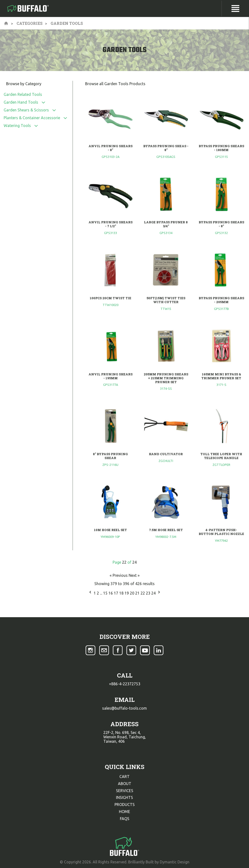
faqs (125, 819)
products (125, 805)
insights (124, 797)
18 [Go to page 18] (122, 593)
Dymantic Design (175, 862)
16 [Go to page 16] (111, 593)
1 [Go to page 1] (95, 593)
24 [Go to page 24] (154, 593)
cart (124, 777)
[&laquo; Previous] (90, 593)
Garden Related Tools (23, 94)
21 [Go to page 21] (138, 593)
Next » (134, 575)
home (124, 812)
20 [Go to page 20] (133, 593)
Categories (30, 23)
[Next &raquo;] (159, 593)
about (125, 784)
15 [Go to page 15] (106, 593)
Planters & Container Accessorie (32, 118)
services (125, 791)
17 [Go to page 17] (116, 593)
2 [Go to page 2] (98, 593)
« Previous (119, 575)
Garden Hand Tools (21, 102)
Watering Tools (17, 126)
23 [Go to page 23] (149, 593)
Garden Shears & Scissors (26, 110)
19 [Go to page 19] (127, 593)
